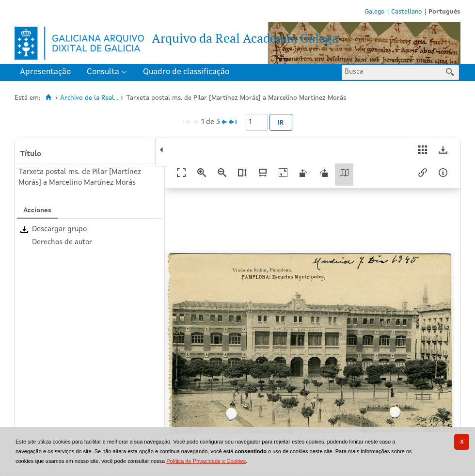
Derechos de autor (62, 243)
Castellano (406, 12)
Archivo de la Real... (89, 98)
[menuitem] (47, 72)
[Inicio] (48, 97)
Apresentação (45, 72)
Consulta (103, 72)
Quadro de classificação (186, 72)
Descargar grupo (59, 230)
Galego (374, 12)
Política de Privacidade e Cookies (206, 461)
